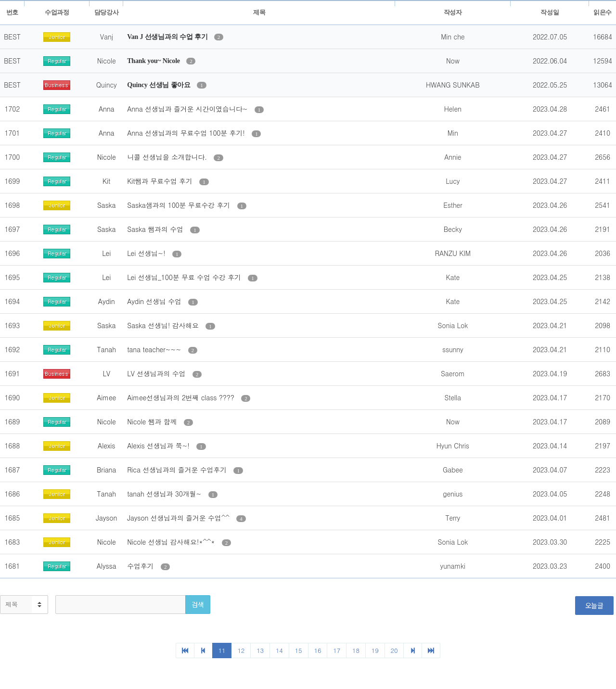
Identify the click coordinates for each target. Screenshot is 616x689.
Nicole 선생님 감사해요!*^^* (172, 542)
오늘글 (594, 605)
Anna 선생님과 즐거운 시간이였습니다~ (188, 109)
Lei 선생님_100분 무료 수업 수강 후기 (185, 277)
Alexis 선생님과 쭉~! (159, 446)
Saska (107, 205)
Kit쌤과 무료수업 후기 (161, 181)
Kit (106, 181)
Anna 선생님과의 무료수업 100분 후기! (187, 133)
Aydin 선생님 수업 (155, 301)
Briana (106, 470)
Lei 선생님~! (147, 253)
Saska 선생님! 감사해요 (164, 325)
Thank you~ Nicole (154, 61)
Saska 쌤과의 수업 (156, 229)
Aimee (106, 397)
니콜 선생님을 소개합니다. (168, 157)
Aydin (107, 301)
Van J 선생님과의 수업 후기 (168, 37)
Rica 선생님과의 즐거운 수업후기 (178, 470)
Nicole (107, 157)
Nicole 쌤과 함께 (153, 421)
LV (106, 373)
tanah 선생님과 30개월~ (165, 494)
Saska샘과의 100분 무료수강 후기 (180, 205)
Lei (106, 253)
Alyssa (107, 566)
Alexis (106, 446)
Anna (107, 109)
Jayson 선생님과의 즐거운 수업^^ (179, 518)
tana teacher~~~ (155, 349)
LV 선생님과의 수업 (157, 373)
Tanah (107, 349)
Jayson (106, 518)
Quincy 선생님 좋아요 (160, 85)
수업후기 (141, 566)
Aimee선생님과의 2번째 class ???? (182, 397)
